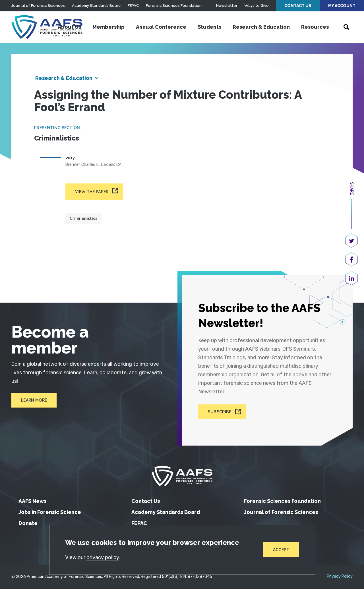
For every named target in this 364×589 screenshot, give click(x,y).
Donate (28, 523)
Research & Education (261, 27)
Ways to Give (257, 6)
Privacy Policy (340, 576)
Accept (281, 550)
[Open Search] (346, 27)
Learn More (34, 400)
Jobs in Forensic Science (50, 512)
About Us (69, 27)
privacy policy (103, 557)
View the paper (92, 192)
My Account (342, 6)
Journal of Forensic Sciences (38, 6)
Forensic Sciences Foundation (174, 6)
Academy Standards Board (96, 6)
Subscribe (220, 412)
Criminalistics (83, 218)
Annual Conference (161, 27)
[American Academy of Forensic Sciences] (47, 27)
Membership (108, 27)
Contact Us (298, 6)
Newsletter (227, 6)
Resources (315, 27)
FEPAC (133, 6)
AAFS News (32, 501)
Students (209, 27)
